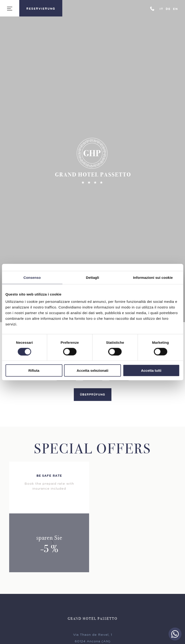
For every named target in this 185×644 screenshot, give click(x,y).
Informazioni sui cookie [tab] (153, 277)
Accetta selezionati (92, 370)
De (168, 9)
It (161, 9)
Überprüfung (92, 396)
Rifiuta (34, 370)
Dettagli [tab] (93, 277)
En (175, 9)
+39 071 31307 (152, 8)
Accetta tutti (151, 370)
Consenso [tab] (32, 277)
